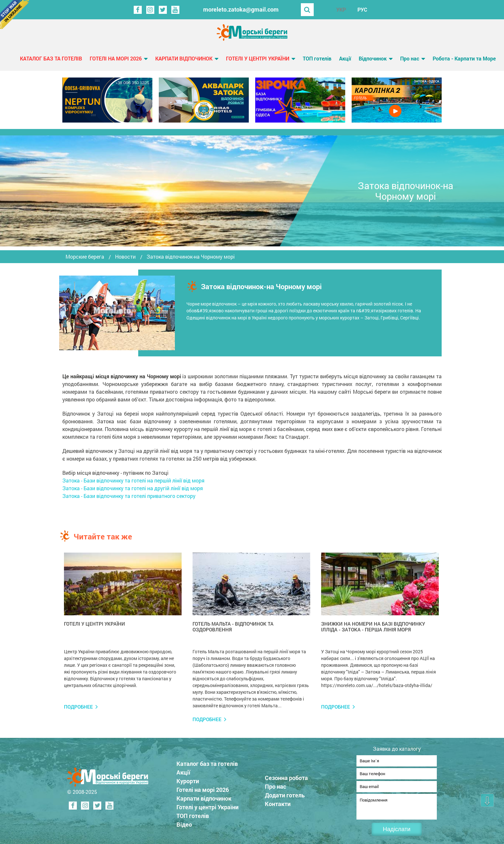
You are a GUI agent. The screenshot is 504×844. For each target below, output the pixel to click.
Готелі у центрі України (258, 58)
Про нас (410, 58)
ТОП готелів (317, 58)
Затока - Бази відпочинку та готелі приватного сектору (129, 496)
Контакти (278, 802)
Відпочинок (373, 58)
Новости (125, 257)
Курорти (188, 779)
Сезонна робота (286, 776)
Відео (184, 822)
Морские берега (85, 257)
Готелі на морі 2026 (116, 58)
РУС (362, 9)
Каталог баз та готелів (51, 58)
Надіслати (397, 829)
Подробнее (78, 707)
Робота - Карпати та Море (464, 58)
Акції (345, 58)
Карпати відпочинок (184, 58)
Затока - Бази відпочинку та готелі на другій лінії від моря (133, 488)
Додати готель (285, 793)
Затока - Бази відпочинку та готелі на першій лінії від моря (133, 480)
